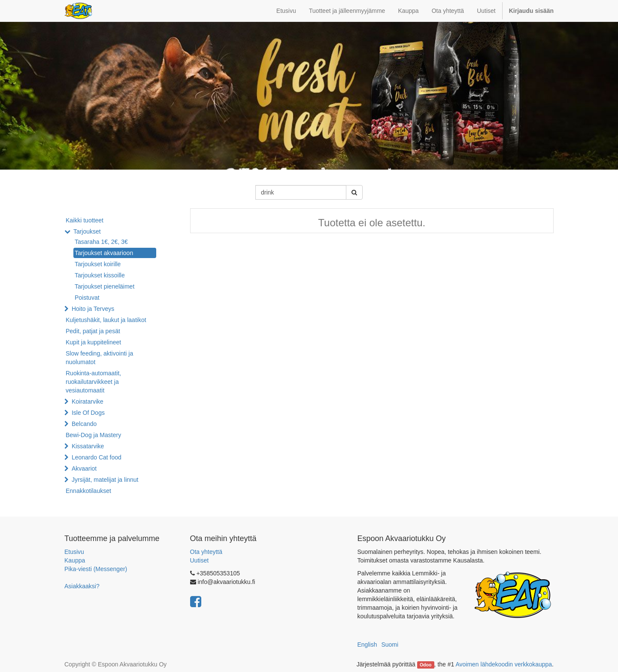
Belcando (84, 424)
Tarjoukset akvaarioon (104, 253)
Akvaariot (84, 468)
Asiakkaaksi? (82, 586)
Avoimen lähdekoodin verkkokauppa (504, 664)
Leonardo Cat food (97, 457)
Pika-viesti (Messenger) (96, 569)
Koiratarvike (88, 401)
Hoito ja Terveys (93, 309)
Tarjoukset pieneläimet (105, 286)
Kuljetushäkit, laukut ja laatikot (106, 320)
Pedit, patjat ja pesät (93, 331)
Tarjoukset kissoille (100, 275)
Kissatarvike (88, 446)
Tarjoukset (87, 231)
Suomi (390, 645)
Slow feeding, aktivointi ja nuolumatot (99, 358)
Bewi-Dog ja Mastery (93, 435)
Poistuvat (87, 298)
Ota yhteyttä (206, 552)
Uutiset (200, 560)
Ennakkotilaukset (88, 491)
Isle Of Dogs (88, 413)
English (367, 645)
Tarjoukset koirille (98, 264)
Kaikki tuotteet (85, 220)
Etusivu (74, 552)
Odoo (426, 665)
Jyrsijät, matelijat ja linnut (105, 480)
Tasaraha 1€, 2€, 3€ (101, 242)
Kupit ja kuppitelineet (93, 342)
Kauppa (75, 560)
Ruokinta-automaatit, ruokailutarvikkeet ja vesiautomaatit (93, 382)
